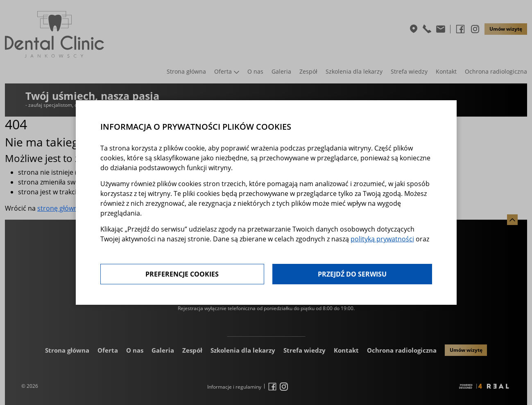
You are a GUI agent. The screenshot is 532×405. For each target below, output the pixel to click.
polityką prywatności (382, 239)
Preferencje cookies (182, 274)
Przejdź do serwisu (352, 274)
